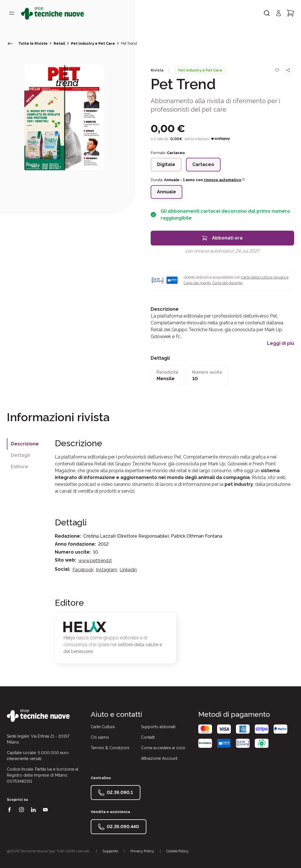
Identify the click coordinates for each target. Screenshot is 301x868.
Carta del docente (227, 283)
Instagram (107, 570)
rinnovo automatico (224, 180)
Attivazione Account (159, 758)
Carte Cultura (103, 727)
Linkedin (128, 570)
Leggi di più (281, 343)
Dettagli (20, 455)
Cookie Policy (177, 851)
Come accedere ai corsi (163, 748)
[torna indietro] (10, 44)
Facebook (83, 570)
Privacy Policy (142, 851)
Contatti (148, 737)
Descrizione (25, 444)
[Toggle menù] (12, 13)
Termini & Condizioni (110, 748)
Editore (20, 467)
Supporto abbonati (158, 727)
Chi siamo (100, 737)
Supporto (110, 851)
